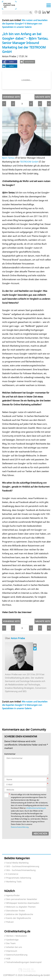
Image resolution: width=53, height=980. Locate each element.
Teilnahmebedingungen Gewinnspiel (24, 962)
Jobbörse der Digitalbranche (20, 914)
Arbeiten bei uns (14, 947)
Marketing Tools (14, 882)
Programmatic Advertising (19, 878)
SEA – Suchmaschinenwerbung (21, 870)
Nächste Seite (43, 97)
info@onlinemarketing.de (36, 808)
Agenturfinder (13, 896)
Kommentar (10, 754)
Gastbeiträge (12, 940)
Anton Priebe (18, 638)
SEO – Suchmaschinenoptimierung (23, 866)
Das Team (11, 943)
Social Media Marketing (17, 863)
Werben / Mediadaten (17, 936)
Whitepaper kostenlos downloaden (23, 903)
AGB (8, 959)
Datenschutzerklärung (20, 827)
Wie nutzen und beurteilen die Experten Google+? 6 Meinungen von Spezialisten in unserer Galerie (25, 24)
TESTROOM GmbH (29, 162)
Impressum (12, 951)
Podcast (10, 922)
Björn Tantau (8, 158)
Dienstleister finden (16, 911)
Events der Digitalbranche (19, 918)
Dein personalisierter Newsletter (22, 899)
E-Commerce (12, 874)
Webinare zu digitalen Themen (21, 907)
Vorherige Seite (11, 97)
